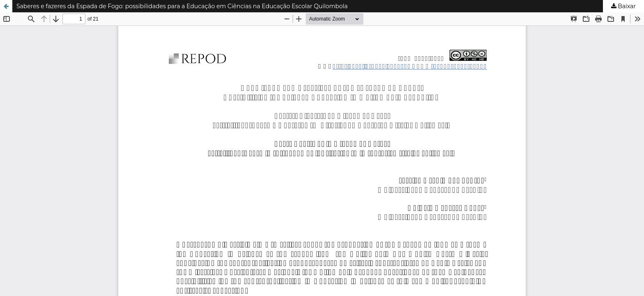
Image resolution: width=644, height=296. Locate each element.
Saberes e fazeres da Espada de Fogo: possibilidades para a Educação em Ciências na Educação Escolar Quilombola (182, 6)
